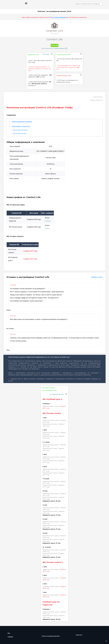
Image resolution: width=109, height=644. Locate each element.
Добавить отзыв (97, 277)
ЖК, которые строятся (20, 133)
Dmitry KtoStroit (98, 97)
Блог (9, 633)
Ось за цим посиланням (58, 17)
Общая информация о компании (22, 122)
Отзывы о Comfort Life (96, 100)
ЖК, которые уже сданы (20, 130)
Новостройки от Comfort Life (21, 126)
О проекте (10, 637)
